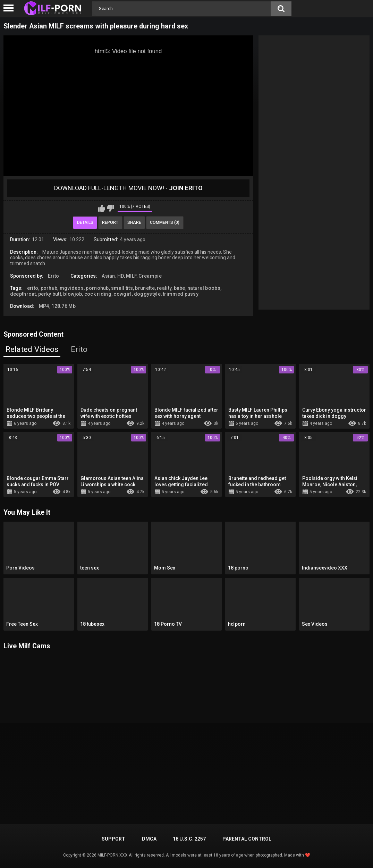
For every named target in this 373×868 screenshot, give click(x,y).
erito (33, 288)
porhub (49, 288)
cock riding (98, 294)
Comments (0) (165, 222)
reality (164, 288)
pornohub (97, 288)
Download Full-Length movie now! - (128, 188)
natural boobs (204, 288)
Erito (54, 276)
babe (180, 288)
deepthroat (23, 294)
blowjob (73, 294)
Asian (108, 276)
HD (121, 276)
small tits (122, 288)
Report (110, 222)
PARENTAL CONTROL (247, 839)
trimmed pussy (181, 294)
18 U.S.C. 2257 (189, 839)
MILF (131, 276)
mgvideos (72, 288)
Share (134, 222)
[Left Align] (10, 8)
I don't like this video (111, 208)
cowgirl (122, 294)
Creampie (150, 276)
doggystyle (147, 294)
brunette (145, 288)
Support (113, 839)
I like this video (101, 208)
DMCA (149, 839)
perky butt (50, 294)
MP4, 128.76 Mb (57, 306)
